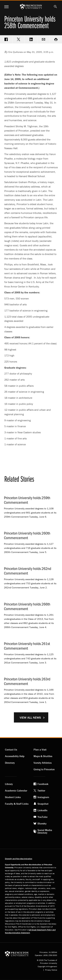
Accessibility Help (15, 756)
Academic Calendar (16, 791)
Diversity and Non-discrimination (19, 859)
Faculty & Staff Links (17, 804)
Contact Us (11, 750)
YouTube (42, 817)
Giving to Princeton (44, 769)
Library (9, 784)
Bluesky (42, 823)
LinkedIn (42, 810)
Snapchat (43, 804)
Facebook (43, 784)
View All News (30, 718)
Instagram (43, 797)
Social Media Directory (45, 831)
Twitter (41, 791)
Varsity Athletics (43, 763)
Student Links (13, 797)
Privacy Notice (51, 970)
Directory (10, 763)
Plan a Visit (40, 750)
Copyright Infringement (47, 967)
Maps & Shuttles (43, 756)
